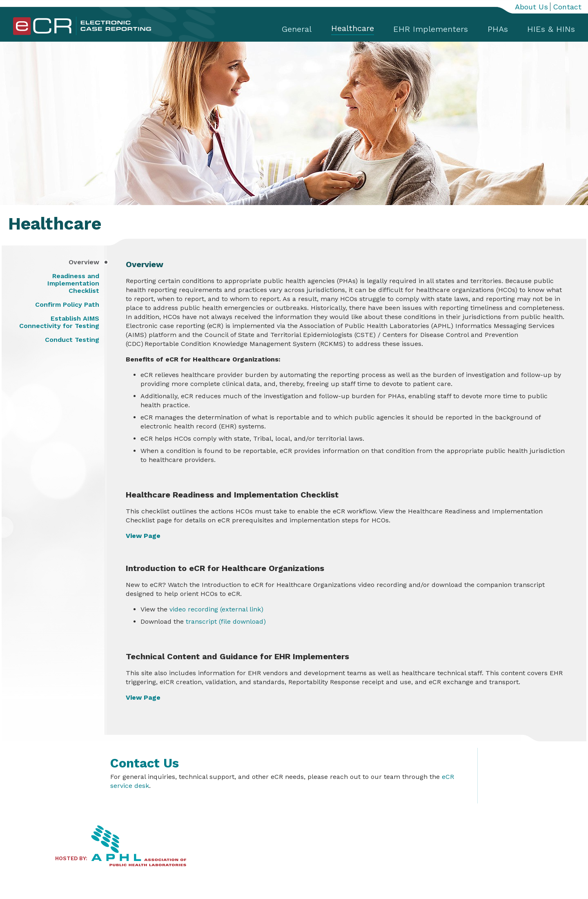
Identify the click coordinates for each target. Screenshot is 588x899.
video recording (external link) (216, 609)
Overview (84, 262)
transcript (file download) (225, 621)
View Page (143, 536)
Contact (567, 7)
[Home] (82, 33)
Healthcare (353, 28)
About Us (531, 7)
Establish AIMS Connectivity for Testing (59, 322)
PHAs (498, 29)
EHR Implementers (431, 29)
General (297, 29)
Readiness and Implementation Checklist (73, 283)
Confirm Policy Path (67, 305)
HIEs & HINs (551, 29)
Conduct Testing (72, 340)
